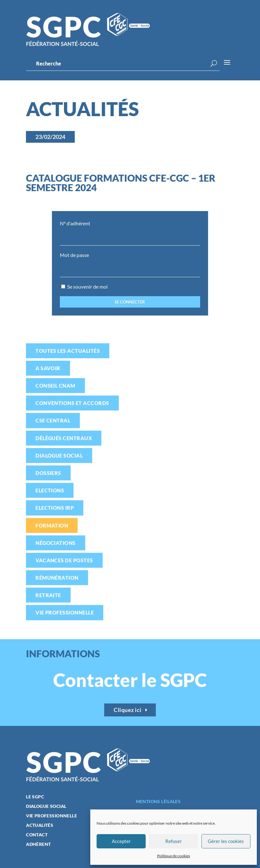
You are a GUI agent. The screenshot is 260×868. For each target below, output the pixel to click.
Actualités (40, 825)
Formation (52, 525)
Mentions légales (158, 801)
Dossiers (48, 473)
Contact (37, 835)
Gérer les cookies (226, 841)
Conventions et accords (72, 403)
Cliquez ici (128, 710)
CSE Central (53, 420)
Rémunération (57, 578)
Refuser (174, 841)
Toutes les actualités (68, 351)
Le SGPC (35, 797)
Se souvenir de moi (84, 287)
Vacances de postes (64, 560)
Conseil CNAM (55, 386)
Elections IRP (55, 508)
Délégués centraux (64, 438)
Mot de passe (74, 255)
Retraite (48, 595)
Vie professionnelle (65, 612)
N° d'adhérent (75, 223)
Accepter (121, 841)
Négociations (56, 543)
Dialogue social (59, 456)
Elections (50, 490)
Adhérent (38, 844)
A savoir (48, 368)
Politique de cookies (174, 856)
